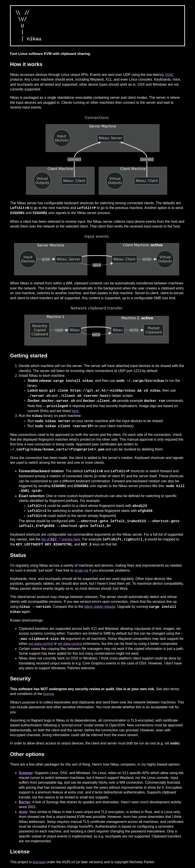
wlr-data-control (70, 644)
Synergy (26, 773)
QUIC (169, 75)
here (75, 411)
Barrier (24, 802)
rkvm (23, 812)
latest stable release (100, 607)
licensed (39, 862)
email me (81, 570)
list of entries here (61, 539)
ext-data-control (41, 644)
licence (49, 694)
